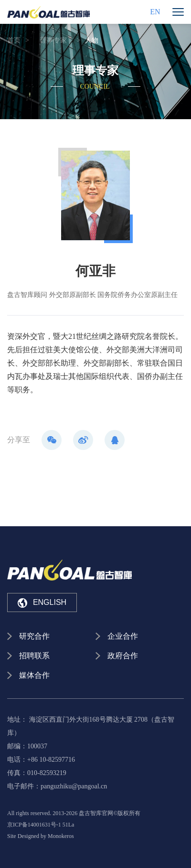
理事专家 (53, 40)
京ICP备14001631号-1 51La (41, 825)
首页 (14, 40)
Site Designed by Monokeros (41, 836)
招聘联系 (34, 656)
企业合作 (123, 636)
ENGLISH (42, 603)
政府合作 (123, 656)
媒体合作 (34, 675)
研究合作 (34, 636)
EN (155, 12)
